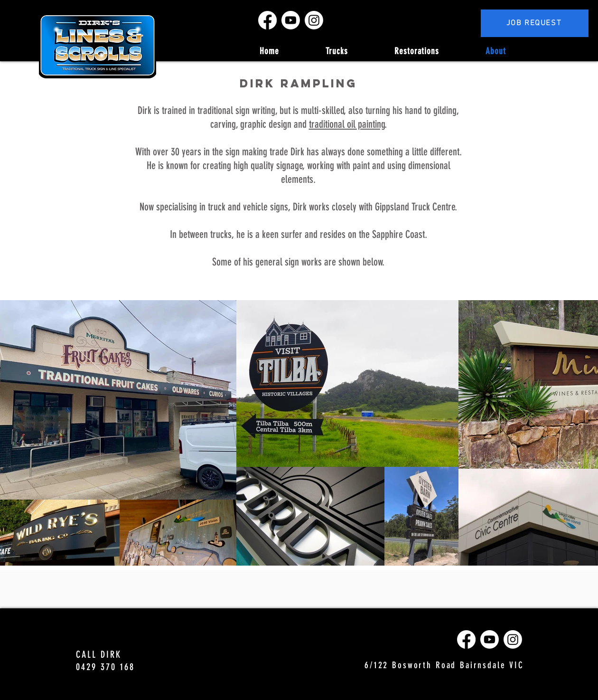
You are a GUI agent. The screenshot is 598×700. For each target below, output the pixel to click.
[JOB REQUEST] (535, 23)
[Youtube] (291, 20)
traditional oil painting (347, 124)
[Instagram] (314, 20)
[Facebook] (267, 20)
